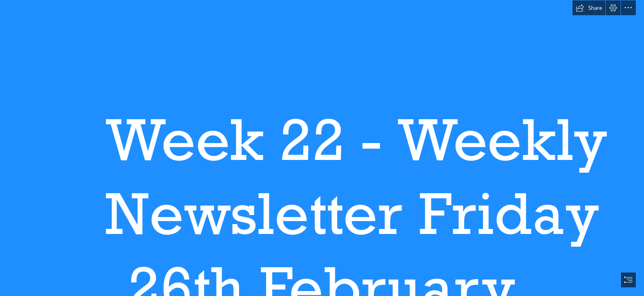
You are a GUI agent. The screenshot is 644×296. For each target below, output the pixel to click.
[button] (589, 8)
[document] (322, 148)
